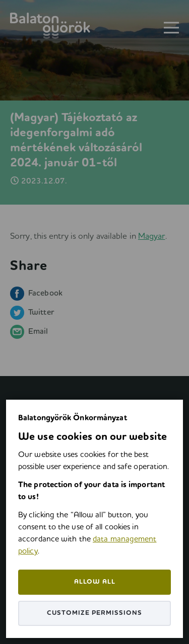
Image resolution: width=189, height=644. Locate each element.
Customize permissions (94, 613)
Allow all (95, 582)
